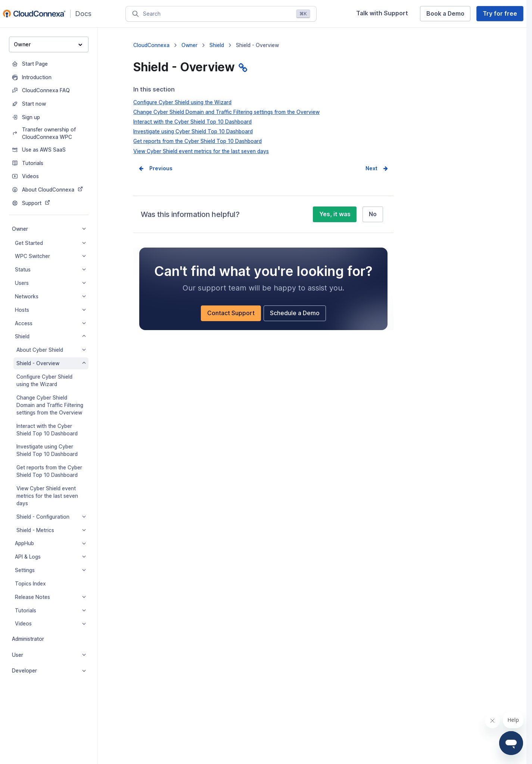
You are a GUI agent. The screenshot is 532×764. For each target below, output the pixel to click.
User (49, 655)
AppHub (50, 543)
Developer (49, 671)
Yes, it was (335, 214)
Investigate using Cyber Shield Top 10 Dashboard (47, 450)
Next (371, 168)
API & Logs (50, 557)
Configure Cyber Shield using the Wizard (44, 381)
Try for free (500, 14)
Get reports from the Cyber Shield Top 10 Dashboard (49, 471)
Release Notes (50, 597)
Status (50, 270)
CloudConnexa (151, 45)
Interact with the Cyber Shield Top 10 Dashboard (47, 430)
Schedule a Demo (295, 313)
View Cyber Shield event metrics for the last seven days (47, 496)
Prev (155, 168)
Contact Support (231, 313)
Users (50, 283)
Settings (50, 570)
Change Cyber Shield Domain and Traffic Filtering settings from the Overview (50, 405)
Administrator (28, 639)
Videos (50, 624)
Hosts (50, 310)
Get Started (50, 243)
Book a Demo (445, 14)
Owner (48, 44)
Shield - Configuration (51, 517)
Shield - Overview (51, 363)
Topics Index (30, 584)
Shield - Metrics (51, 530)
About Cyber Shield (51, 350)
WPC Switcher (50, 256)
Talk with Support (382, 13)
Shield (50, 336)
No (373, 214)
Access (50, 323)
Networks (50, 296)
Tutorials (50, 611)
